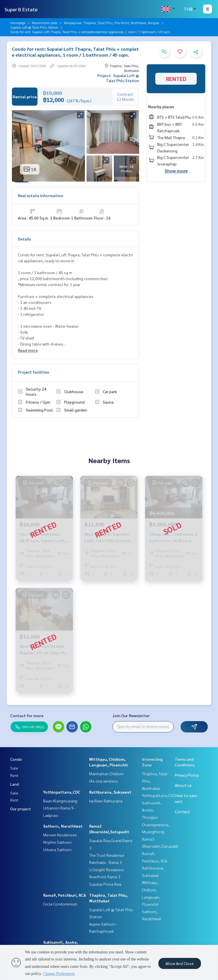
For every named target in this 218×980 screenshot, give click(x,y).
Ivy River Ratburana (106, 801)
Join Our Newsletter (131, 715)
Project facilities (33, 372)
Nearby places (161, 106)
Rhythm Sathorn (57, 842)
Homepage (18, 23)
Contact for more (27, 715)
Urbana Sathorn (57, 849)
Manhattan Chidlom (106, 774)
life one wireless (103, 781)
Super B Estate (21, 9)
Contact (182, 811)
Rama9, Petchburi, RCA (65, 895)
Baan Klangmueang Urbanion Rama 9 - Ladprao (60, 808)
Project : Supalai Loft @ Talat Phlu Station (118, 78)
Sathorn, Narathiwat (63, 826)
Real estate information (40, 195)
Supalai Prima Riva (105, 884)
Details (24, 239)
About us (183, 785)
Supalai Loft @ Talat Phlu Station (34, 27)
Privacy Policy (187, 775)
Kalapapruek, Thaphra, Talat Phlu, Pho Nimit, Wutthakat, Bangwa (112, 23)
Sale (14, 768)
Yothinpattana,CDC (62, 792)
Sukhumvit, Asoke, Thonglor (152, 810)
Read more (28, 350)
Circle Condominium (60, 904)
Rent (14, 775)
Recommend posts (45, 23)
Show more (176, 171)
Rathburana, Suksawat (110, 792)
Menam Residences (60, 835)
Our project (21, 809)
